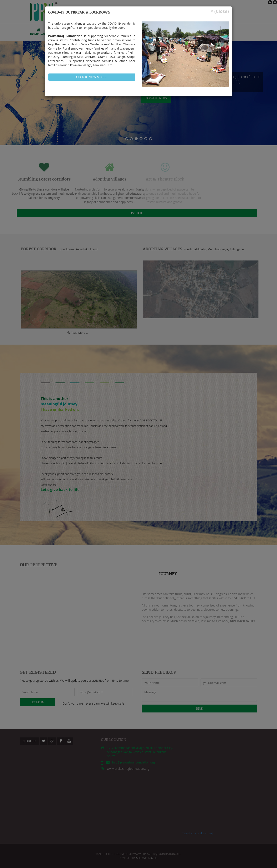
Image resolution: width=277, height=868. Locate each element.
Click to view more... (92, 77)
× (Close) (220, 11)
